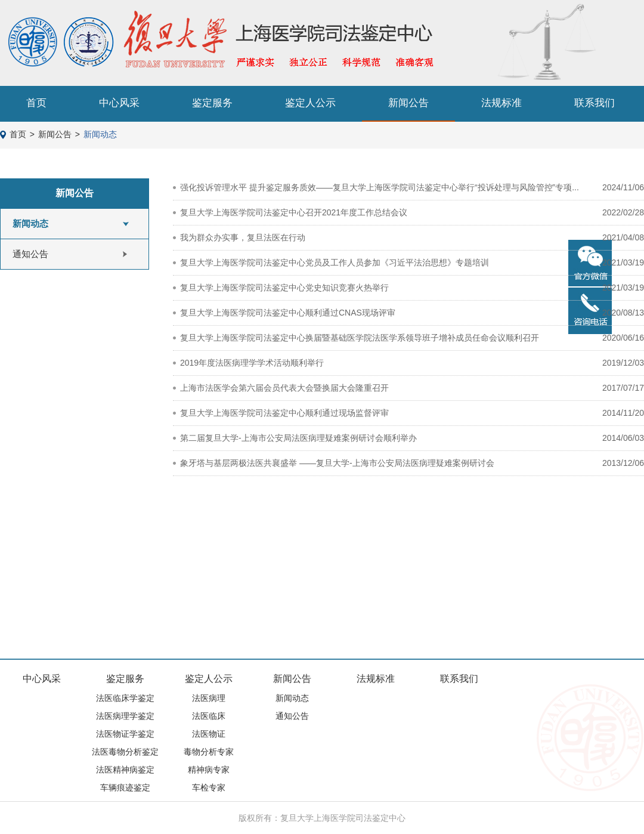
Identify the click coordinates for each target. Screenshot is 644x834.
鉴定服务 (212, 103)
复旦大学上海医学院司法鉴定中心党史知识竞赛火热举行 (284, 288)
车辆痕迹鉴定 (125, 787)
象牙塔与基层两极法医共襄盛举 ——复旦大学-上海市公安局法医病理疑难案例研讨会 (337, 463)
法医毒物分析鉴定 (125, 752)
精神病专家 (209, 770)
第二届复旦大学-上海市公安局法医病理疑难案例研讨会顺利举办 (298, 438)
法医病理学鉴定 (125, 716)
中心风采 (119, 103)
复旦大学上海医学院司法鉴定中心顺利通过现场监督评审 (284, 413)
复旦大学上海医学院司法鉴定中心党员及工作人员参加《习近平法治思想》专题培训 (335, 262)
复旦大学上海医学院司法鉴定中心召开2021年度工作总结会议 (294, 212)
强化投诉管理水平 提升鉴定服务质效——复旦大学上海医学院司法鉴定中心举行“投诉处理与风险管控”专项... (380, 187)
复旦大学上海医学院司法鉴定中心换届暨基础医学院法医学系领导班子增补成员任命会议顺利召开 (360, 338)
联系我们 (595, 103)
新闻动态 (100, 134)
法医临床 (209, 716)
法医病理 (209, 698)
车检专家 (209, 787)
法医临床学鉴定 (125, 698)
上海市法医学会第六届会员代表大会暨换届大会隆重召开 (284, 388)
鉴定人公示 (310, 103)
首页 (36, 103)
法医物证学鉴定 (125, 734)
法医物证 (209, 734)
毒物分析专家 (209, 752)
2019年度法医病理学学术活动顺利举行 (252, 363)
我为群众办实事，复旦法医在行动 (243, 237)
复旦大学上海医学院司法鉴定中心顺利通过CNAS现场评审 (288, 313)
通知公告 (30, 254)
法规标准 (501, 103)
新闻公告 (408, 103)
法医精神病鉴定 (125, 770)
